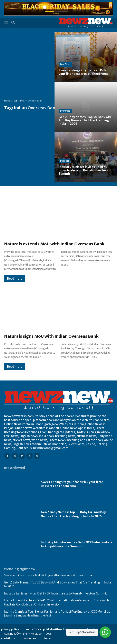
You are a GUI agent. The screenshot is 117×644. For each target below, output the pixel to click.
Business (65, 161)
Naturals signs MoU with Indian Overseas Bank (51, 336)
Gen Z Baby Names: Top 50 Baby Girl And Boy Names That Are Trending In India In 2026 (73, 514)
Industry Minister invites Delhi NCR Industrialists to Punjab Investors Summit (77, 544)
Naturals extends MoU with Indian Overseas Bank (54, 244)
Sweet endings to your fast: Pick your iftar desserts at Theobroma (72, 484)
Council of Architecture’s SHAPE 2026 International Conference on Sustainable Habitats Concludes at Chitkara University (57, 602)
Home (7, 101)
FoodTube (65, 64)
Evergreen (65, 111)
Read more (15, 279)
